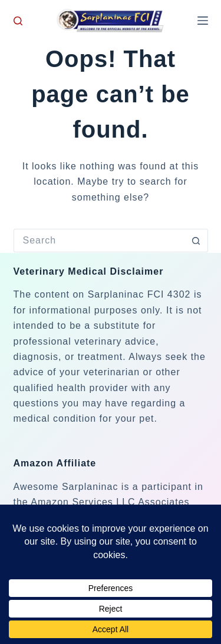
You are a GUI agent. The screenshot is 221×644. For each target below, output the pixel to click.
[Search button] (196, 241)
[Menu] (203, 21)
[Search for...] (99, 241)
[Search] (18, 21)
